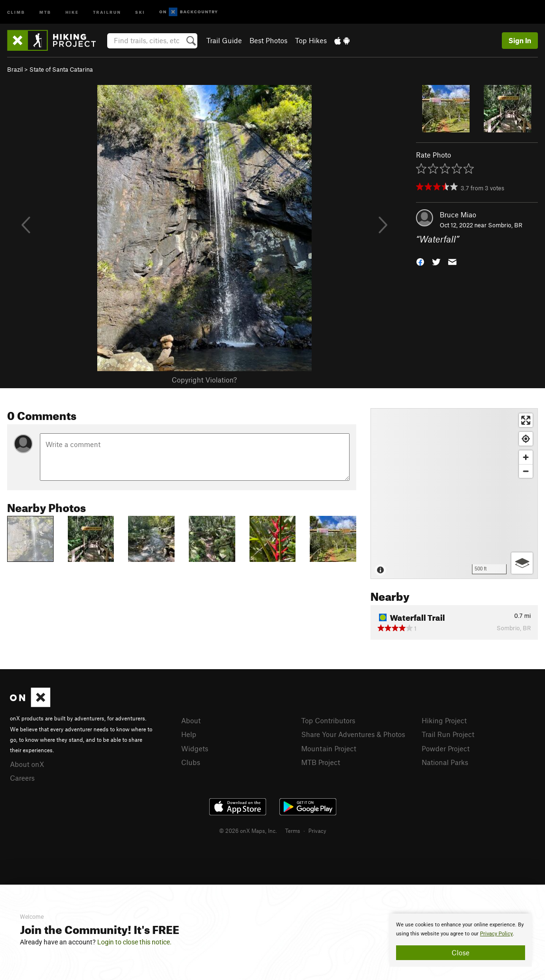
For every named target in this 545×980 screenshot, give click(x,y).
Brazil (15, 69)
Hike (72, 12)
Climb (16, 12)
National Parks (445, 762)
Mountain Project (329, 748)
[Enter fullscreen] (526, 420)
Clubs (191, 762)
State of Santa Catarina (61, 69)
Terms (293, 831)
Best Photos (268, 40)
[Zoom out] (526, 471)
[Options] (522, 563)
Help (189, 734)
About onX (27, 764)
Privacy (317, 831)
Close (461, 952)
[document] (461, 940)
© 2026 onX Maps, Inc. (248, 831)
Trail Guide (224, 40)
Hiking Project (444, 720)
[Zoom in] (526, 457)
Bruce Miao (458, 215)
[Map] (454, 494)
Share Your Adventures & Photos (353, 734)
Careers (22, 778)
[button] (420, 261)
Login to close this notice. (134, 942)
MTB (45, 12)
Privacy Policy (496, 934)
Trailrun (107, 12)
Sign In (520, 40)
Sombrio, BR (505, 225)
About (191, 720)
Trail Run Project (448, 734)
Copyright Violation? (204, 380)
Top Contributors (328, 720)
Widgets (195, 748)
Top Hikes (311, 40)
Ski (140, 12)
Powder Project (446, 748)
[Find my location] (526, 439)
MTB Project (321, 762)
